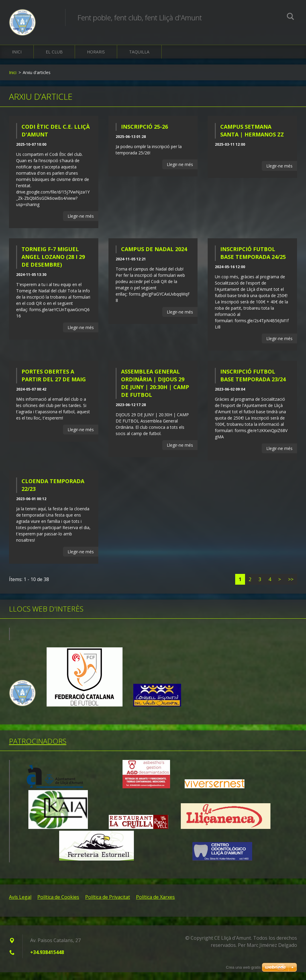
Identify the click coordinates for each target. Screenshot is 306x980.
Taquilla (139, 60)
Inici (17, 60)
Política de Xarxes (155, 905)
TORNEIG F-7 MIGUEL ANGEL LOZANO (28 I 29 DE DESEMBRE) (53, 265)
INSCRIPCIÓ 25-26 (144, 134)
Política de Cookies (58, 905)
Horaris (96, 60)
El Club (54, 60)
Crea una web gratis (243, 967)
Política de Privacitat (108, 905)
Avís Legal (20, 905)
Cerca (290, 17)
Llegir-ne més (81, 224)
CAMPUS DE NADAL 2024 (154, 257)
